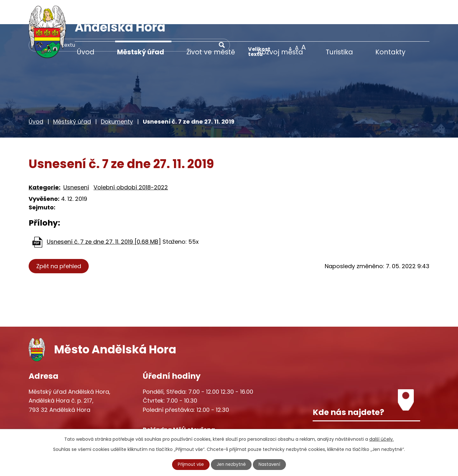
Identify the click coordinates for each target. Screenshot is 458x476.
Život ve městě (211, 52)
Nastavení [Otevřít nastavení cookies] (271, 464)
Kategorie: (45, 163)
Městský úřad (141, 52)
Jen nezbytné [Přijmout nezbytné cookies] (232, 464)
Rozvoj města (280, 52)
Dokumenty (117, 97)
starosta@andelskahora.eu (80, 425)
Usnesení (76, 163)
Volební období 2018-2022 (131, 163)
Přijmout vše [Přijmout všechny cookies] (190, 464)
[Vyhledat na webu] (291, 21)
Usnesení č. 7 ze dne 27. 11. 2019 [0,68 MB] (104, 218)
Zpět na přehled (60, 242)
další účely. (382, 439)
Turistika (339, 52)
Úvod (86, 52)
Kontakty (390, 52)
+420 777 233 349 (67, 412)
